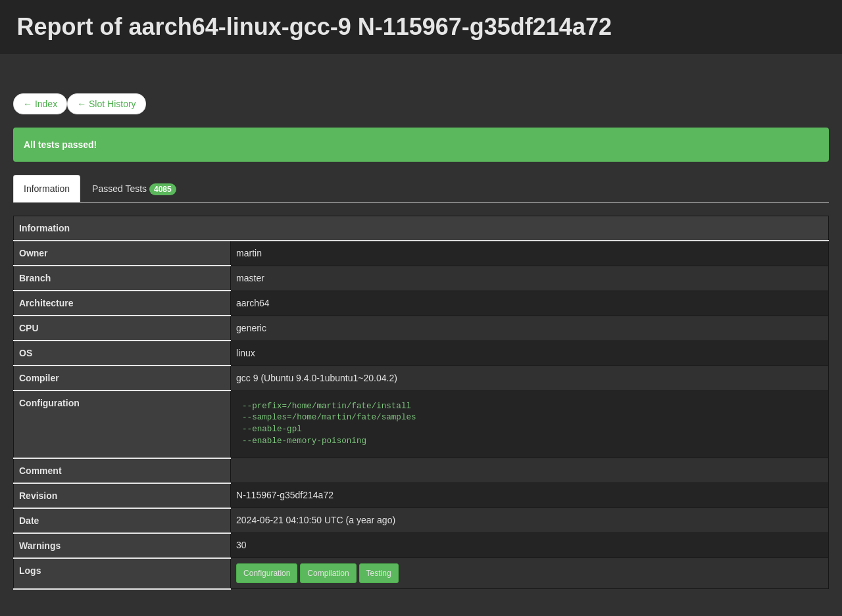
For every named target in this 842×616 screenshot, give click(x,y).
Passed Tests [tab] (134, 189)
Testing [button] (379, 573)
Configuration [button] (267, 573)
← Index (40, 104)
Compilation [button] (328, 573)
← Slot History (106, 104)
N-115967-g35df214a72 (285, 495)
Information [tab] (47, 189)
